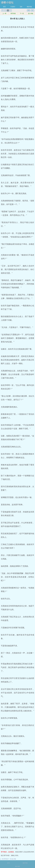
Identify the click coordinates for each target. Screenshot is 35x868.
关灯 (32, 10)
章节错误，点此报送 (7, 852)
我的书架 (29, 7)
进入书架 (31, 14)
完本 (21, 7)
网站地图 (18, 867)
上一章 (4, 14)
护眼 (29, 10)
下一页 (22, 14)
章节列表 (13, 14)
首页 (4, 7)
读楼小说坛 (7, 2)
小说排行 (13, 7)
